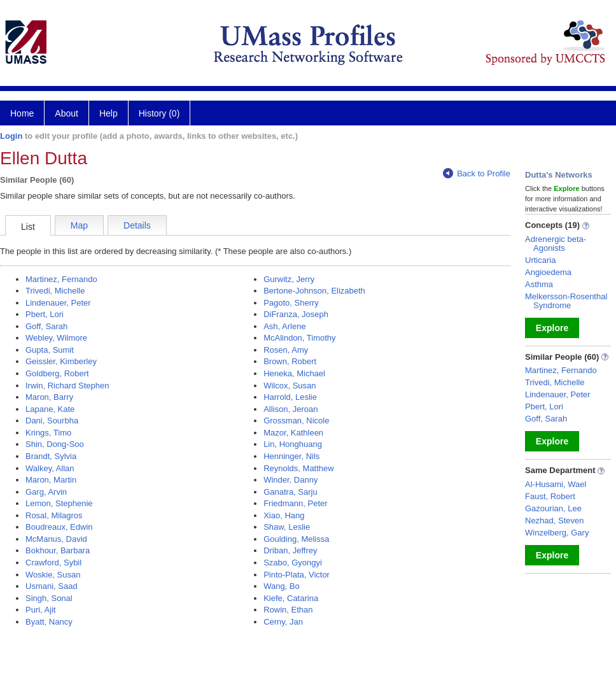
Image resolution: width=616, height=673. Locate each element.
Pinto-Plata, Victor (297, 575)
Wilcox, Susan (290, 386)
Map (79, 225)
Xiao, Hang (284, 515)
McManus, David (56, 539)
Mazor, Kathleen (293, 433)
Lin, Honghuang (293, 444)
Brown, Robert (290, 361)
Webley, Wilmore (56, 338)
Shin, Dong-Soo (55, 444)
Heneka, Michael (294, 373)
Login (11, 136)
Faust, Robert (550, 496)
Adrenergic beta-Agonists (556, 244)
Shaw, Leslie (287, 527)
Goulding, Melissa (296, 539)
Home (22, 113)
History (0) (159, 113)
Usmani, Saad (52, 586)
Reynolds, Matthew (299, 468)
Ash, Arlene (285, 326)
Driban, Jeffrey (290, 550)
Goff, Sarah (46, 326)
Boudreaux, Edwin (59, 527)
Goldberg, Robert (57, 373)
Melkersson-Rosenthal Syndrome (566, 301)
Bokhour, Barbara (58, 550)
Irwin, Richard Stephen (67, 386)
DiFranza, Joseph (296, 314)
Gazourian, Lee (553, 508)
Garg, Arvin (46, 492)
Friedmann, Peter (295, 503)
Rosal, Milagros (54, 515)
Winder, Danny (290, 480)
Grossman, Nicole (296, 421)
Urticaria (540, 260)
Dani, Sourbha (52, 421)
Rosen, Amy (286, 350)
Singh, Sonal (49, 598)
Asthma (539, 284)
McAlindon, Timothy (299, 338)
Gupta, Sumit (50, 350)
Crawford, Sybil (53, 563)
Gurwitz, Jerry (289, 279)
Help (108, 113)
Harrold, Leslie (290, 397)
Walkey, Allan (50, 468)
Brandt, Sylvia (51, 456)
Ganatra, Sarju (290, 492)
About (66, 113)
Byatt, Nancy (49, 622)
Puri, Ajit (41, 610)
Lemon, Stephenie (59, 503)
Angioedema (548, 272)
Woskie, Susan (53, 575)
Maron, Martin (51, 480)
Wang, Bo (282, 586)
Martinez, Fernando (61, 279)
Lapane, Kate (50, 409)
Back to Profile (477, 174)
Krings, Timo (48, 433)
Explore (552, 328)
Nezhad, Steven (555, 521)
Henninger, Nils (291, 456)
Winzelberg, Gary (557, 533)
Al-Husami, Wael (556, 484)
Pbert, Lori (45, 314)
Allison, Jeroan (290, 409)
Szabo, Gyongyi (293, 563)
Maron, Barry (49, 397)
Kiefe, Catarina (291, 598)
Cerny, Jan (283, 622)
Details (137, 225)
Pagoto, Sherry (291, 303)
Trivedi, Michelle (55, 291)
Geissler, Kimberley (61, 361)
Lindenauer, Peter (58, 303)
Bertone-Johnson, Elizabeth (314, 291)
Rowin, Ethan (288, 610)
